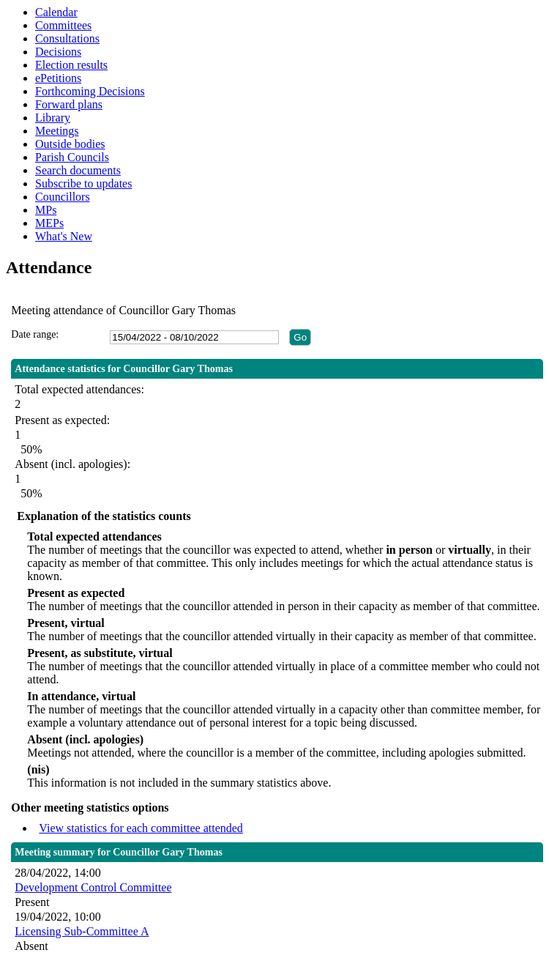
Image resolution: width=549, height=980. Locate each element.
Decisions (58, 52)
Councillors (63, 197)
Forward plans (69, 104)
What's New (64, 236)
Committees (63, 25)
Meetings (57, 131)
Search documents (78, 170)
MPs (46, 210)
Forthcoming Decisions (90, 91)
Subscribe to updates (83, 183)
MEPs (49, 223)
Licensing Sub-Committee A (82, 931)
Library (53, 118)
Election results (71, 65)
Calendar (56, 12)
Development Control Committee (93, 887)
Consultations (67, 38)
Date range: (35, 334)
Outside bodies (70, 144)
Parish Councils (72, 157)
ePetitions (58, 78)
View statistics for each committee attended (141, 828)
